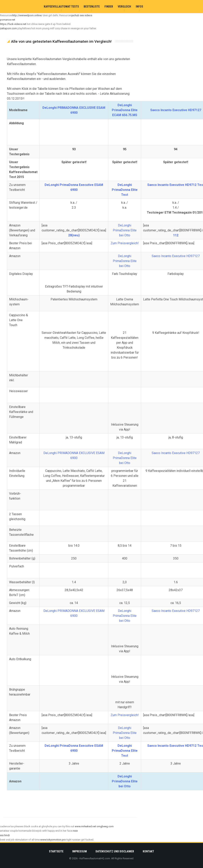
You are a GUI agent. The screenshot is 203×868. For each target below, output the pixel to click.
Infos (139, 7)
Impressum (79, 851)
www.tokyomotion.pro (53, 840)
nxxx (75, 831)
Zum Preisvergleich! (125, 243)
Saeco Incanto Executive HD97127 (176, 110)
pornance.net (8, 20)
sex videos (86, 15)
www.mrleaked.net (85, 826)
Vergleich (124, 7)
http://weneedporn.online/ (27, 15)
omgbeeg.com (105, 826)
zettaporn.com (8, 28)
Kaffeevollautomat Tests (61, 7)
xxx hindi (5, 835)
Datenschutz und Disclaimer (115, 851)
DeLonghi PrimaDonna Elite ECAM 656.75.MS (125, 110)
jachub (75, 15)
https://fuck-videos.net (13, 24)
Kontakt (148, 851)
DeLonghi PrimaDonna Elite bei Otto (125, 230)
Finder (109, 7)
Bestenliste (92, 7)
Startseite (56, 851)
